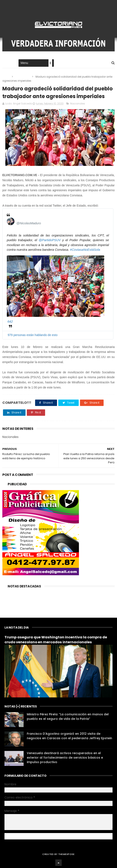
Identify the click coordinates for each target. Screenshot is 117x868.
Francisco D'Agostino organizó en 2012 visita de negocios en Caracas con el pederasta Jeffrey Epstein (69, 736)
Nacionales (23, 77)
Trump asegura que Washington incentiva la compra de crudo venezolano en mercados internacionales (56, 640)
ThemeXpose (66, 854)
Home (6, 63)
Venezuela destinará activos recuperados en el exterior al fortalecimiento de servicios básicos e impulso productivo (65, 758)
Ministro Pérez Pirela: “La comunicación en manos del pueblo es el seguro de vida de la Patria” (68, 717)
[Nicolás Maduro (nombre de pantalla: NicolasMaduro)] (11, 221)
